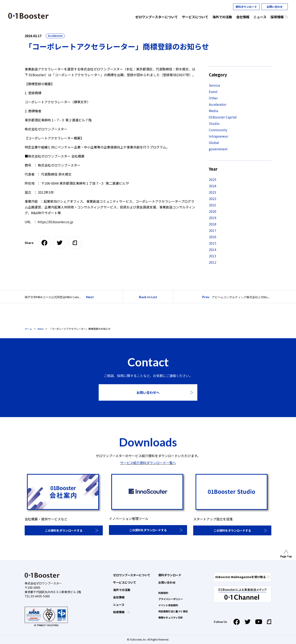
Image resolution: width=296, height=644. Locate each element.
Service (214, 85)
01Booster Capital (223, 117)
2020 (213, 211)
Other (213, 98)
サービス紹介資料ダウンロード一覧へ (148, 463)
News (41, 329)
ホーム (28, 329)
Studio (214, 123)
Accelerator (55, 36)
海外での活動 (122, 590)
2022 (213, 199)
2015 (213, 243)
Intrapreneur (219, 136)
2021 (213, 205)
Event (213, 92)
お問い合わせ (275, 7)
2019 (213, 218)
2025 (213, 179)
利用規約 (163, 593)
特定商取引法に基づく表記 (173, 611)
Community (218, 130)
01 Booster (28, 16)
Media (213, 111)
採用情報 (119, 612)
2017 (213, 230)
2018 (213, 224)
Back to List (148, 297)
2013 (213, 256)
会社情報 (119, 597)
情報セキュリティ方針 (171, 617)
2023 (213, 192)
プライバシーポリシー (171, 599)
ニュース (119, 605)
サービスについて (125, 582)
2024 (213, 186)
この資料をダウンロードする (64, 530)
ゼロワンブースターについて (132, 575)
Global (214, 143)
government (218, 149)
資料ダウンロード (246, 7)
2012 (213, 262)
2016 (213, 237)
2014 (213, 250)
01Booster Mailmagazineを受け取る (242, 577)
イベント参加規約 (168, 605)
